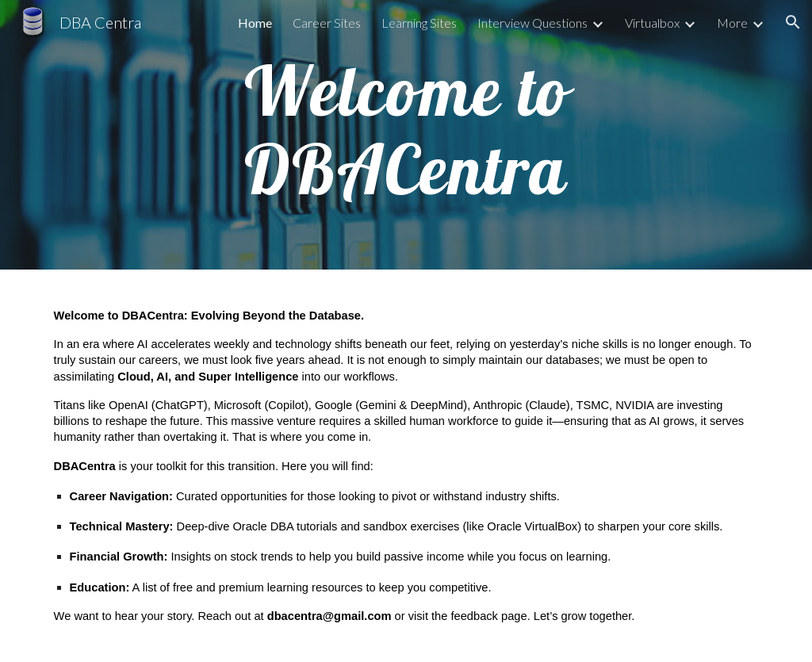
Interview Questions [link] (532, 23)
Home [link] (255, 23)
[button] (793, 22)
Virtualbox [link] (652, 23)
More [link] (732, 23)
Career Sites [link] (327, 23)
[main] (406, 135)
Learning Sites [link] (419, 23)
